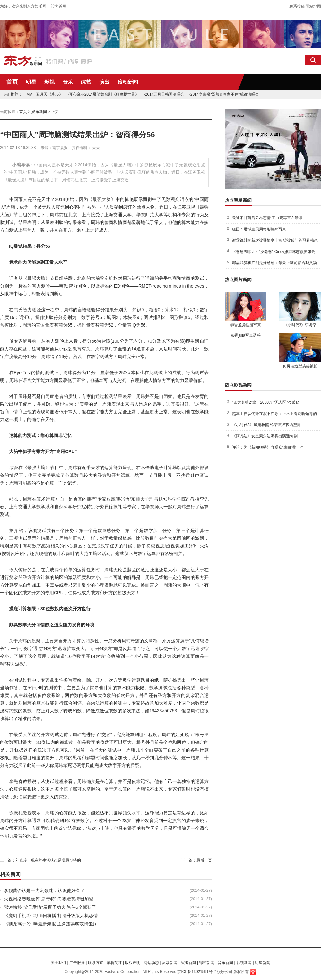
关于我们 (58, 963)
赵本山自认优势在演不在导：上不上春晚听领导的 (274, 414)
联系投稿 (297, 6)
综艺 (86, 82)
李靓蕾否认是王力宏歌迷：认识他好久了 (44, 890)
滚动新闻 (128, 82)
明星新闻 (263, 963)
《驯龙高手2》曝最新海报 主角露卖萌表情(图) (50, 924)
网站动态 (151, 963)
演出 (104, 82)
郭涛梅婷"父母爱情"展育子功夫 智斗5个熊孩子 (50, 907)
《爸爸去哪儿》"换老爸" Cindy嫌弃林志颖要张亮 (274, 252)
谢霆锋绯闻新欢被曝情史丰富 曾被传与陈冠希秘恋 (275, 240)
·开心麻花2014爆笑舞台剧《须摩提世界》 (103, 94)
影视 (49, 82)
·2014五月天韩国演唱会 (164, 94)
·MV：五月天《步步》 (44, 94)
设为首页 (59, 6)
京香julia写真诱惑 (245, 335)
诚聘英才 (114, 963)
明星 (31, 82)
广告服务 (77, 963)
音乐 (68, 82)
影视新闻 (244, 963)
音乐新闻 (225, 963)
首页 (12, 82)
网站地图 (313, 6)
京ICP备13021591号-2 (196, 972)
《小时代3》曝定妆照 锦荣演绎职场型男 (266, 425)
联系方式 (96, 963)
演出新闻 (188, 963)
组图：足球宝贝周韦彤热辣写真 (259, 229)
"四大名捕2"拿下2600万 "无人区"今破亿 (266, 402)
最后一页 (204, 860)
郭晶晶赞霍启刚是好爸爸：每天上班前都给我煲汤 (274, 263)
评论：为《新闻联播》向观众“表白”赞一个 (268, 447)
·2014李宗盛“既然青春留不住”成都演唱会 (224, 94)
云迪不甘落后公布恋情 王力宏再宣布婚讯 (267, 218)
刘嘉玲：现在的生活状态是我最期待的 (48, 860)
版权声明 (133, 963)
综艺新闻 (207, 963)
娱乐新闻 (39, 112)
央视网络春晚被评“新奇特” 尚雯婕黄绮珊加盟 (49, 899)
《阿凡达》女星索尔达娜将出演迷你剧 (265, 436)
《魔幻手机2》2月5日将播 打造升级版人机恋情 (51, 916)
